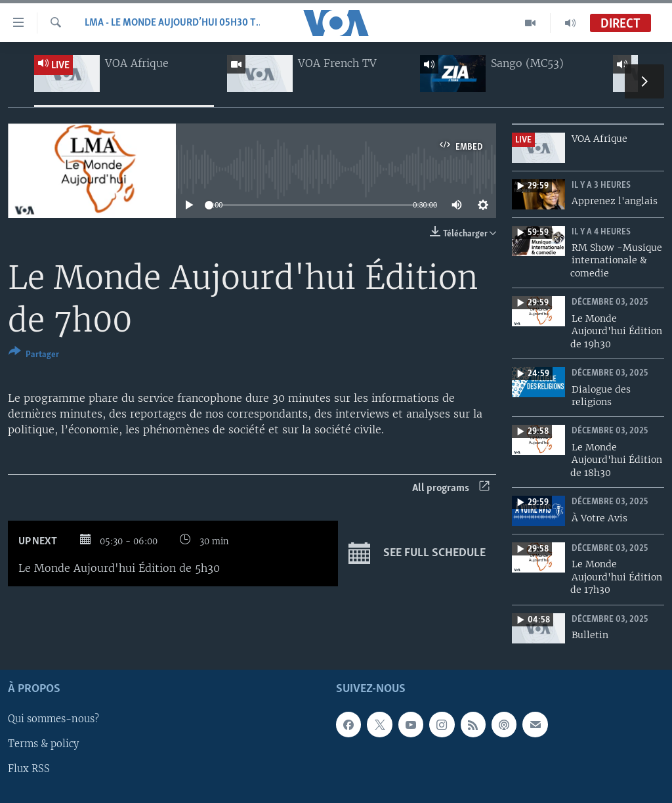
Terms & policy (43, 745)
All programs (451, 488)
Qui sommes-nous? (53, 720)
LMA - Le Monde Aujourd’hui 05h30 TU (172, 23)
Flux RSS (29, 770)
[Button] (34, 356)
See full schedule (417, 553)
